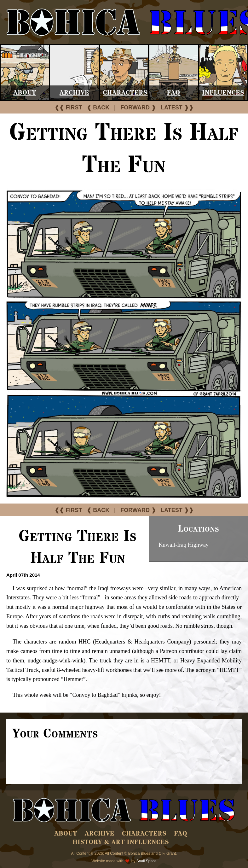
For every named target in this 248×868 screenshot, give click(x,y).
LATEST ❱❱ (177, 108)
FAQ (174, 93)
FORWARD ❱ (138, 108)
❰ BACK (98, 108)
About (25, 93)
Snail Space (147, 861)
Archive (74, 93)
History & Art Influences (121, 842)
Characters (125, 93)
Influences (223, 93)
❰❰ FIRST (68, 108)
